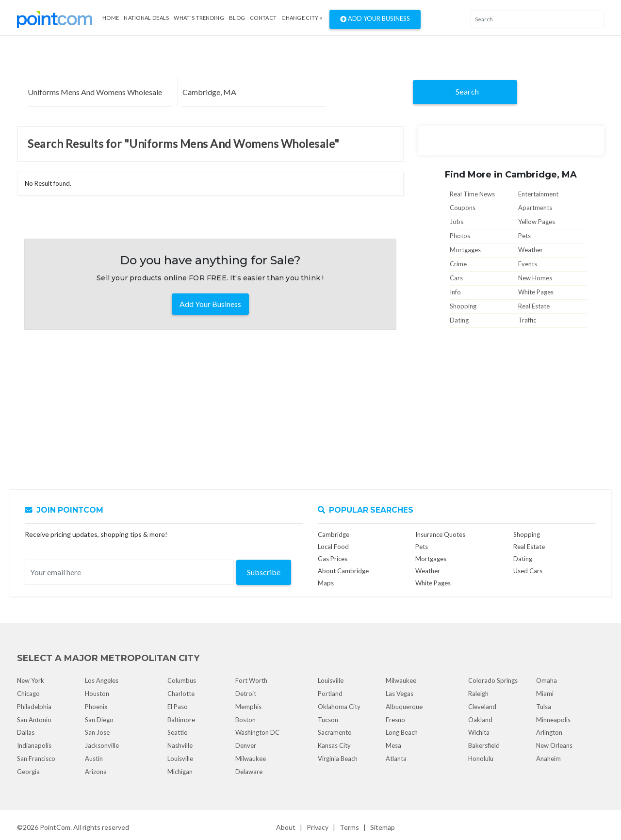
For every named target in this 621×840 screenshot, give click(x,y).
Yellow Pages (537, 222)
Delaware (249, 772)
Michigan (180, 772)
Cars (456, 278)
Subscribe (264, 572)
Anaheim (548, 759)
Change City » (302, 18)
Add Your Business (375, 19)
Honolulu (481, 759)
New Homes (535, 278)
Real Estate (534, 306)
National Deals (146, 18)
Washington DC (257, 732)
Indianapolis (34, 745)
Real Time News (472, 194)
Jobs (457, 222)
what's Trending (199, 18)
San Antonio (34, 720)
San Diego (99, 720)
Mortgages (465, 250)
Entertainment (538, 194)
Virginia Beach (338, 759)
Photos (460, 236)
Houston (97, 694)
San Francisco (36, 759)
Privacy (318, 827)
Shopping (463, 306)
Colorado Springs (493, 680)
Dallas (26, 732)
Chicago (28, 694)
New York (31, 680)
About (286, 827)
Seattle (177, 732)
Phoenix (96, 707)
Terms (349, 827)
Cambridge (334, 534)
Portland (330, 694)
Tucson (328, 720)
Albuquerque (404, 707)
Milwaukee (251, 759)
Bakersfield (484, 745)
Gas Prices (333, 559)
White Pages (536, 292)
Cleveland (482, 707)
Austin (94, 759)
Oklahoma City (339, 707)
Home (111, 18)
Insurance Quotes (440, 534)
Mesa (393, 745)
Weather (531, 250)
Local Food (333, 547)
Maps (326, 583)
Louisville (180, 759)
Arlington (549, 732)
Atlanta (396, 759)
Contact (263, 18)
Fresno (395, 720)
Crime (458, 264)
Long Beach (402, 732)
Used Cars (528, 571)
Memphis (248, 707)
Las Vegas (400, 694)
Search (467, 91)
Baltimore (181, 720)
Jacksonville (102, 745)
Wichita (479, 732)
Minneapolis (553, 720)
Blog (237, 18)
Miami (545, 694)
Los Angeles (102, 680)
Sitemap (383, 827)
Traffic (527, 320)
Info (455, 292)
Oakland (480, 720)
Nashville (180, 745)
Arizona (96, 772)
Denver (246, 745)
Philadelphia (34, 707)
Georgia (28, 772)
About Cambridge (343, 571)
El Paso (178, 707)
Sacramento (335, 732)
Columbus (182, 680)
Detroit (246, 694)
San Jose (97, 732)
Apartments (535, 208)
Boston (245, 720)
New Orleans (554, 745)
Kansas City (334, 745)
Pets (524, 236)
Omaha (547, 680)
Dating (459, 320)
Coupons (463, 208)
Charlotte (181, 694)
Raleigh (478, 694)
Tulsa (544, 707)
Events (528, 264)
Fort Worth (251, 680)
